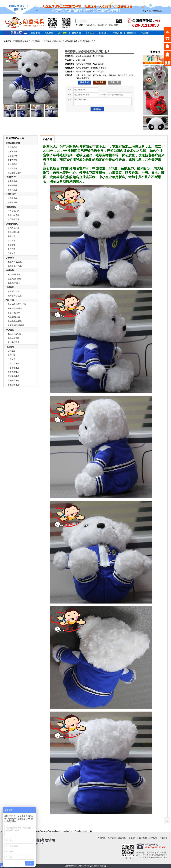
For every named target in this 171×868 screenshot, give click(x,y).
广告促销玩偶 (13, 211)
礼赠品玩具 (47, 41)
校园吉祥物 (12, 156)
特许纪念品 (12, 202)
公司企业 (11, 351)
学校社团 (11, 355)
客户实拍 (90, 33)
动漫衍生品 (12, 181)
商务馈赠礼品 (13, 381)
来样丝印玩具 (13, 232)
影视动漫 (11, 236)
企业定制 (35, 33)
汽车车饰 (11, 253)
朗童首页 (16, 33)
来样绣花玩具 (13, 228)
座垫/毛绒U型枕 (14, 279)
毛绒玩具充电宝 (14, 334)
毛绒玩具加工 (91, 25)
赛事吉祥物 (12, 160)
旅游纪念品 (12, 198)
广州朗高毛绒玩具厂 (22, 41)
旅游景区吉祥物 (14, 173)
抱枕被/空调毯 (14, 283)
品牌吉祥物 (12, 169)
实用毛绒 (10, 300)
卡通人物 (11, 249)
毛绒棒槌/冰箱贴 (15, 321)
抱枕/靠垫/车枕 (14, 275)
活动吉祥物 (12, 164)
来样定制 (63, 33)
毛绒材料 (118, 33)
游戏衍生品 (12, 190)
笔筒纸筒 (10, 287)
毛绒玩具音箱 (13, 338)
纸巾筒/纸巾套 (14, 291)
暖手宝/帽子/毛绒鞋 (16, 325)
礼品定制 (10, 347)
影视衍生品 (12, 186)
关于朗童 (101, 838)
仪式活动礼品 (13, 364)
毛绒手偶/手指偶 (15, 266)
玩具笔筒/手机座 (15, 296)
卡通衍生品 (11, 177)
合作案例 (76, 33)
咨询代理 (115, 82)
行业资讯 (145, 33)
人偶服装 (10, 258)
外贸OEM (104, 33)
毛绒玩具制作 (113, 25)
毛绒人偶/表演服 (15, 262)
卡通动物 (11, 245)
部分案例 (36, 41)
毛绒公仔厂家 (102, 25)
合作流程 (131, 33)
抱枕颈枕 (10, 270)
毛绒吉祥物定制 (13, 143)
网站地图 (103, 866)
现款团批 (99, 82)
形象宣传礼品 (13, 385)
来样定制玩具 (12, 224)
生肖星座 (11, 241)
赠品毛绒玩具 (13, 219)
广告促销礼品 (13, 368)
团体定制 (84, 82)
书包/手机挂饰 (14, 313)
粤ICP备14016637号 (92, 866)
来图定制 (49, 33)
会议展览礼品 (13, 372)
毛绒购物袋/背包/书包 (17, 304)
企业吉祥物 (12, 147)
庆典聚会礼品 (13, 376)
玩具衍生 (10, 330)
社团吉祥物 (12, 152)
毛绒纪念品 (11, 194)
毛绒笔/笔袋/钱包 (15, 308)
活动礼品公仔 (59, 41)
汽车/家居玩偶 (14, 317)
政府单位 (11, 359)
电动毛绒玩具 (13, 342)
